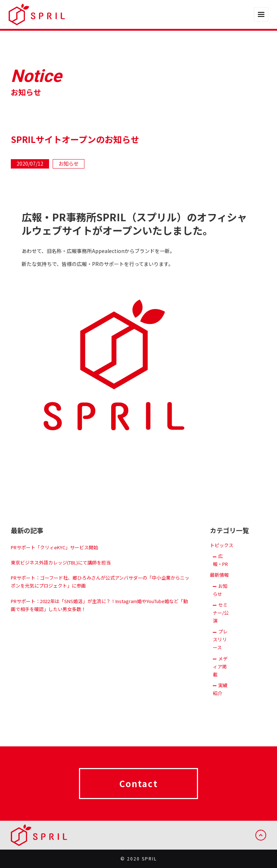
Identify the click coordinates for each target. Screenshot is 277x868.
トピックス (222, 551)
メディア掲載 (220, 672)
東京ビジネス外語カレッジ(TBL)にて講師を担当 (61, 569)
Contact (139, 789)
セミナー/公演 (221, 618)
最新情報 (219, 581)
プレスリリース (220, 645)
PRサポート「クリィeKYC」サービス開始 (54, 553)
